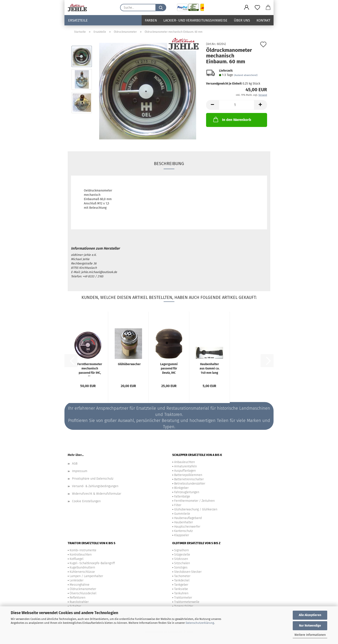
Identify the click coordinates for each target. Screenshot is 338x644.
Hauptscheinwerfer (187, 527)
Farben (151, 20)
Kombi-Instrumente (83, 550)
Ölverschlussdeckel (83, 593)
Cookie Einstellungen (86, 501)
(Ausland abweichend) (246, 75)
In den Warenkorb (232, 119)
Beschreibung (169, 164)
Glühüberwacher (129, 364)
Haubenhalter (184, 522)
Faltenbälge (182, 497)
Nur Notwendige (310, 626)
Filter (178, 505)
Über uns (242, 20)
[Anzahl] (237, 105)
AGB (75, 464)
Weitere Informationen (310, 635)
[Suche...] (161, 8)
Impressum (80, 471)
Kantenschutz (183, 531)
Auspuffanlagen (185, 471)
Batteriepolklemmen (188, 475)
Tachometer (182, 576)
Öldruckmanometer (83, 589)
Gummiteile (182, 514)
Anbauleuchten (185, 462)
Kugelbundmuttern (82, 568)
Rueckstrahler (79, 602)
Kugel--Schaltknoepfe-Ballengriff (92, 563)
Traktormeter (183, 598)
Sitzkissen (181, 559)
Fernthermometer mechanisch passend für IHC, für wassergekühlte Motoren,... (90, 369)
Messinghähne (80, 585)
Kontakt (263, 20)
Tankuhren (181, 593)
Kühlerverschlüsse (82, 572)
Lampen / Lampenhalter (86, 576)
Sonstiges (181, 568)
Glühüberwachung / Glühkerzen (196, 509)
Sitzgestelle (182, 555)
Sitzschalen (182, 563)
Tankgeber (181, 585)
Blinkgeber (181, 488)
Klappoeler (182, 535)
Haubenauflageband (188, 518)
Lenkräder (77, 580)
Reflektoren (77, 598)
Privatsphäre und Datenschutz (93, 479)
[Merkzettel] (257, 8)
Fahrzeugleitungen (187, 492)
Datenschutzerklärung (200, 623)
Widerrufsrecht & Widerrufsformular (97, 494)
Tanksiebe (181, 589)
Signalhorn (182, 550)
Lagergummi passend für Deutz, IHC (169, 368)
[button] (247, 8)
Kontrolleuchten (81, 555)
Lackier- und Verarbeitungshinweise (195, 20)
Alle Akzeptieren (310, 615)
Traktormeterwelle (187, 602)
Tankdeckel (182, 580)
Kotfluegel (77, 559)
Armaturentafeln (185, 466)
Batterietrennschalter (189, 479)
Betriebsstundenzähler (190, 484)
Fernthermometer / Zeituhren (194, 501)
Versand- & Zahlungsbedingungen (95, 486)
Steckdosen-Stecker (188, 572)
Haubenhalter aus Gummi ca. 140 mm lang (210, 368)
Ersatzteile (78, 20)
